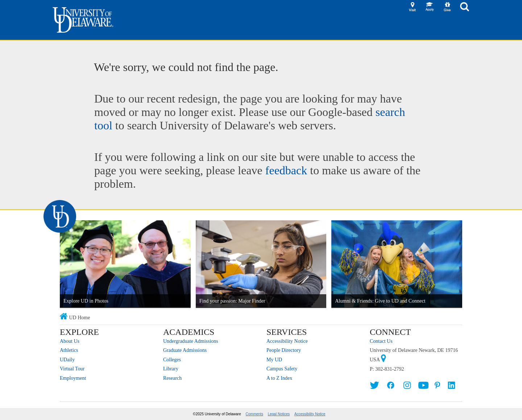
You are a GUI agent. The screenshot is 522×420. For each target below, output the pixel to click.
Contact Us (381, 341)
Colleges (172, 360)
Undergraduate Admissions (191, 341)
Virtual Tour (72, 369)
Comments (254, 414)
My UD (274, 360)
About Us (70, 341)
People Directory (284, 350)
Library (171, 369)
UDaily (67, 360)
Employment (73, 378)
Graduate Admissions (185, 350)
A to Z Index (279, 378)
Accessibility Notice (287, 341)
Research (172, 378)
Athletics (69, 350)
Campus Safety (282, 369)
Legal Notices (279, 414)
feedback (286, 170)
